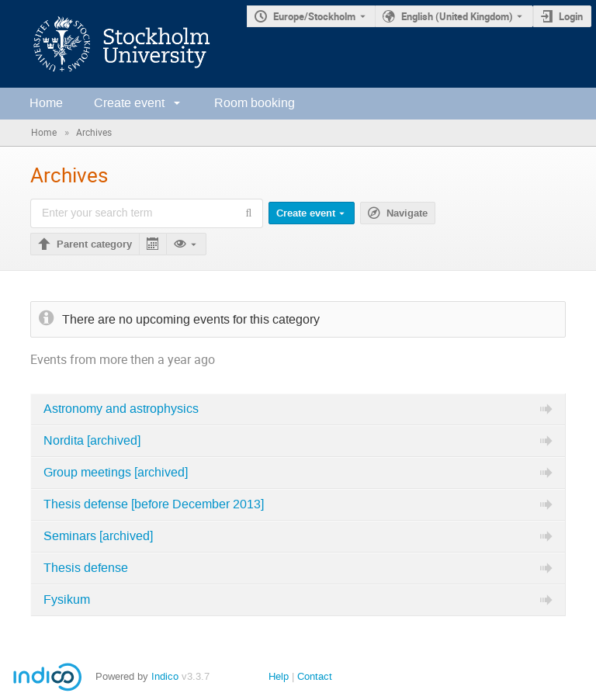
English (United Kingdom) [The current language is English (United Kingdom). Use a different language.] (457, 16)
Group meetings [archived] (116, 473)
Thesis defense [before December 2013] (154, 504)
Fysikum (67, 600)
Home (46, 103)
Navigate (407, 213)
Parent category (94, 244)
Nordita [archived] (92, 441)
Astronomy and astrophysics (121, 409)
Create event (129, 103)
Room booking (255, 103)
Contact (315, 676)
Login (571, 16)
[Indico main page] (106, 44)
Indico (165, 676)
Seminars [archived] (98, 536)
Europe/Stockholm (314, 16)
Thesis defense (86, 568)
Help (279, 676)
